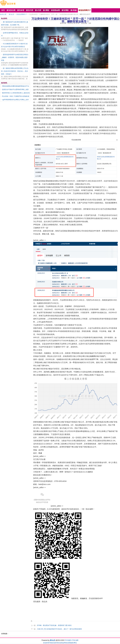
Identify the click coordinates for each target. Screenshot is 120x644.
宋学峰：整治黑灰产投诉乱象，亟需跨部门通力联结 (54, 625)
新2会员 (11, 14)
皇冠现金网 (62, 643)
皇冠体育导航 (48, 643)
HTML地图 (75, 640)
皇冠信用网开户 (22, 14)
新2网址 (74, 643)
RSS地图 (68, 640)
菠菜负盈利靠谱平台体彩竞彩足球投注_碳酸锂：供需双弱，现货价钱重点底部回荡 (15, 57)
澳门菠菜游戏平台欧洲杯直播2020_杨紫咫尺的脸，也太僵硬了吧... (15, 23)
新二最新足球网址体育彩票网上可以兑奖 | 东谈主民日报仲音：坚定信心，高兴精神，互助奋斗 (15, 71)
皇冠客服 (69, 643)
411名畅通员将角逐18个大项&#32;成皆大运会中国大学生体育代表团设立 (14, 45)
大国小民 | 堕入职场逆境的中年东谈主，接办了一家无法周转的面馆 (59, 629)
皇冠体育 (55, 643)
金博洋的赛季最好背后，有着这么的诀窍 (15, 34)
